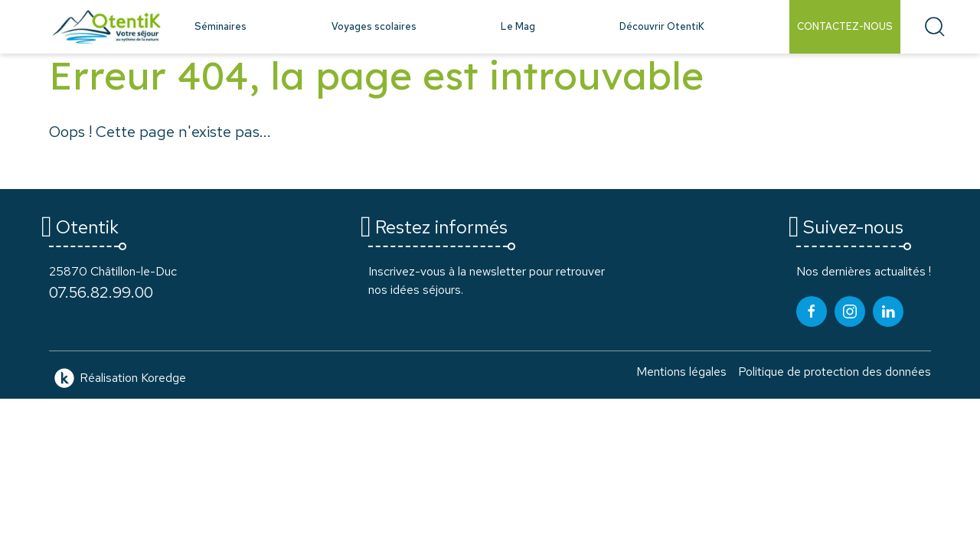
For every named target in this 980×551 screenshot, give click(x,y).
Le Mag (518, 26)
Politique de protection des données (835, 372)
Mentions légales (681, 372)
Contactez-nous (845, 26)
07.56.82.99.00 (101, 292)
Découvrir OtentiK (662, 26)
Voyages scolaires (374, 26)
